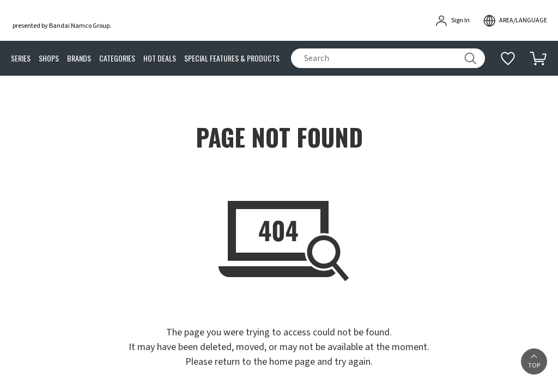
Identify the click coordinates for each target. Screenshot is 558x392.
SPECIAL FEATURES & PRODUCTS (232, 59)
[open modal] (515, 21)
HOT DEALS (160, 59)
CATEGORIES (117, 59)
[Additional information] (508, 58)
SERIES (21, 59)
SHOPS (49, 59)
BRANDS (79, 59)
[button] (534, 362)
